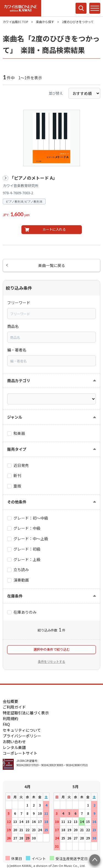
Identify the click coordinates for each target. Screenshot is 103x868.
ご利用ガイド (14, 707)
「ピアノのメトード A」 (33, 178)
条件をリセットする (51, 661)
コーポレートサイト (20, 753)
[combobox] (51, 314)
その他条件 (17, 502)
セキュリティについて (22, 730)
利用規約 (10, 718)
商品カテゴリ (19, 381)
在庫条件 (15, 596)
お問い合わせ (14, 742)
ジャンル (15, 417)
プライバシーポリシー (22, 736)
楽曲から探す (45, 22)
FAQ (6, 724)
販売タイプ (17, 449)
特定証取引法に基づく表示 (26, 713)
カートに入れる (54, 229)
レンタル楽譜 (14, 747)
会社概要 (10, 701)
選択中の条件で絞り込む (52, 649)
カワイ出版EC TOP (15, 22)
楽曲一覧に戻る (52, 265)
